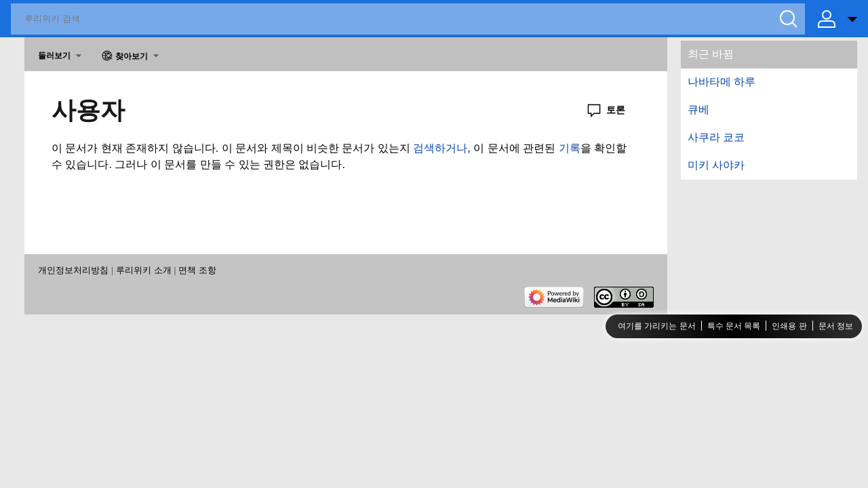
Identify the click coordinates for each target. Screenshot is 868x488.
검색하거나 (440, 148)
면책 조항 (197, 270)
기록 (570, 148)
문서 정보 (836, 326)
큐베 (698, 109)
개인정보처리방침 (73, 270)
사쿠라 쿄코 (716, 137)
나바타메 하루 (722, 82)
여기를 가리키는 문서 (657, 326)
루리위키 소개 (144, 270)
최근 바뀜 (711, 54)
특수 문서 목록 (734, 326)
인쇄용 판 (789, 326)
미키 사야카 (716, 165)
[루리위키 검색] (408, 19)
